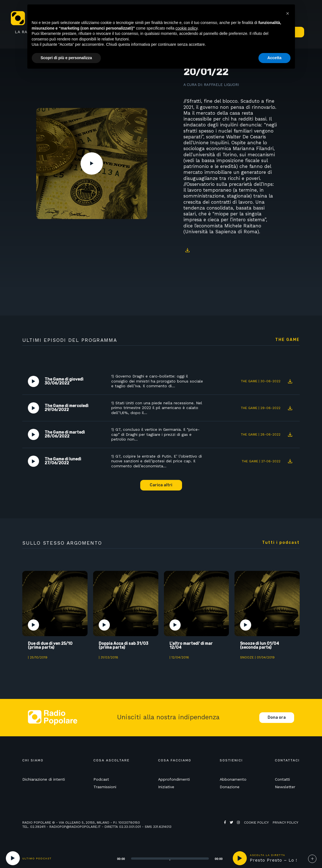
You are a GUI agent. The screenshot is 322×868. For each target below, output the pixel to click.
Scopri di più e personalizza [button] (66, 58)
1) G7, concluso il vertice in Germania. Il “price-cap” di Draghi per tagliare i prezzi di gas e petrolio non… (155, 434)
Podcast (101, 779)
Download (188, 250)
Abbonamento (233, 779)
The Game (287, 340)
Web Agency (235, 827)
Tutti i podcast (281, 543)
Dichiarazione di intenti (44, 779)
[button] (288, 13)
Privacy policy (285, 823)
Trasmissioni (105, 787)
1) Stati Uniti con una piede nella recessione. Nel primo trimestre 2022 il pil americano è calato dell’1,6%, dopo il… (157, 408)
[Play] (13, 858)
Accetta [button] (274, 58)
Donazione (230, 787)
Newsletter (285, 787)
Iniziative (166, 787)
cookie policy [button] (186, 28)
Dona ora (277, 717)
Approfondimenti (174, 779)
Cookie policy (256, 823)
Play (92, 163)
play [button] (240, 858)
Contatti (282, 779)
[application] (163, 858)
